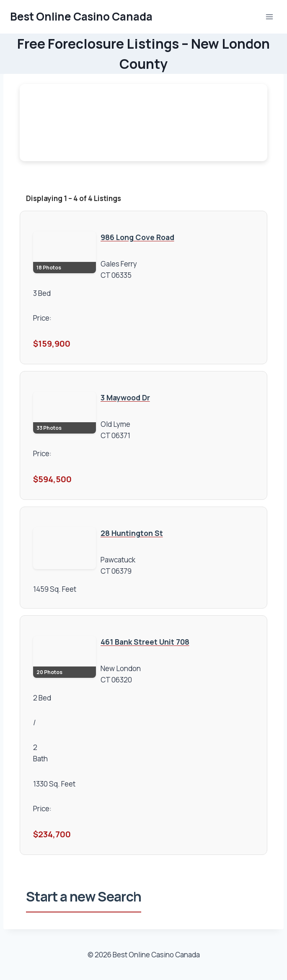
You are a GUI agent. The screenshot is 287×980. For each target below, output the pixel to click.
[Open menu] (269, 17)
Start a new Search (84, 896)
